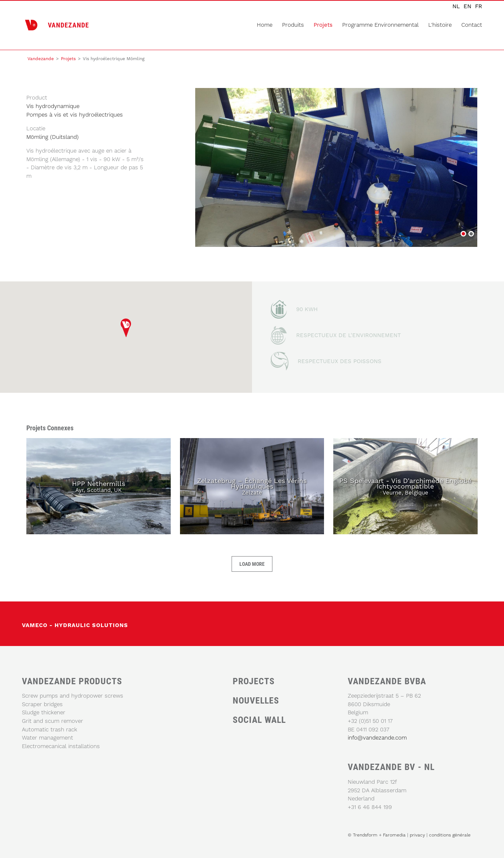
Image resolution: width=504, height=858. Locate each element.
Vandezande (41, 59)
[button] (126, 328)
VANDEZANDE (68, 25)
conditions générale (450, 835)
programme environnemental (380, 25)
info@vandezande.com (377, 738)
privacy (418, 835)
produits (293, 25)
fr (479, 6)
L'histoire (440, 25)
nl (456, 6)
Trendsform (365, 835)
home (265, 25)
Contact (472, 25)
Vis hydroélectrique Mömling (463, 235)
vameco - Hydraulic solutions (75, 625)
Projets (323, 25)
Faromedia (394, 835)
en (467, 6)
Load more (252, 564)
